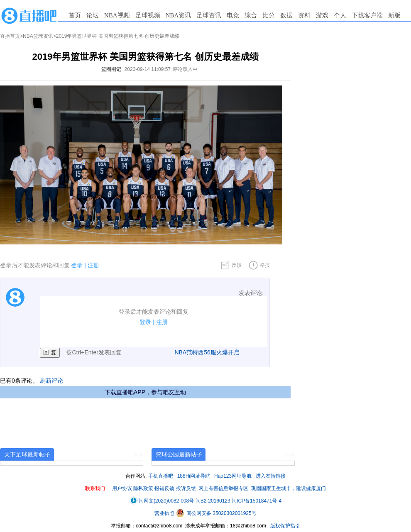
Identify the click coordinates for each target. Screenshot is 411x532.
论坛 (93, 15)
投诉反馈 (186, 488)
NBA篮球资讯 (38, 36)
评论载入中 (185, 69)
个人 (340, 15)
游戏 (322, 15)
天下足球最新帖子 (27, 454)
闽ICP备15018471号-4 (257, 501)
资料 (304, 15)
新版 (394, 15)
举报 (265, 265)
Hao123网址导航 (233, 476)
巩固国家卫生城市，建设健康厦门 (289, 488)
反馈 (237, 265)
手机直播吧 (161, 476)
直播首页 (10, 36)
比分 (269, 15)
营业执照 (165, 513)
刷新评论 (51, 381)
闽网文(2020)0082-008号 (162, 501)
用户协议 (122, 488)
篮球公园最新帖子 (179, 454)
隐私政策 (143, 488)
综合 (251, 15)
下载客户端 (367, 15)
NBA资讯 (179, 15)
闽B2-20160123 (213, 501)
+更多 (137, 455)
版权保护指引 (285, 526)
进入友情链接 (271, 476)
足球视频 (148, 15)
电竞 (233, 15)
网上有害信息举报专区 (223, 488)
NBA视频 (117, 15)
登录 (77, 265)
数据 (286, 15)
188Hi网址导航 (194, 476)
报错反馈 (164, 488)
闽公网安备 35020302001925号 (216, 513)
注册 (93, 265)
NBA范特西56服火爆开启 (207, 352)
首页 (75, 15)
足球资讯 (209, 15)
